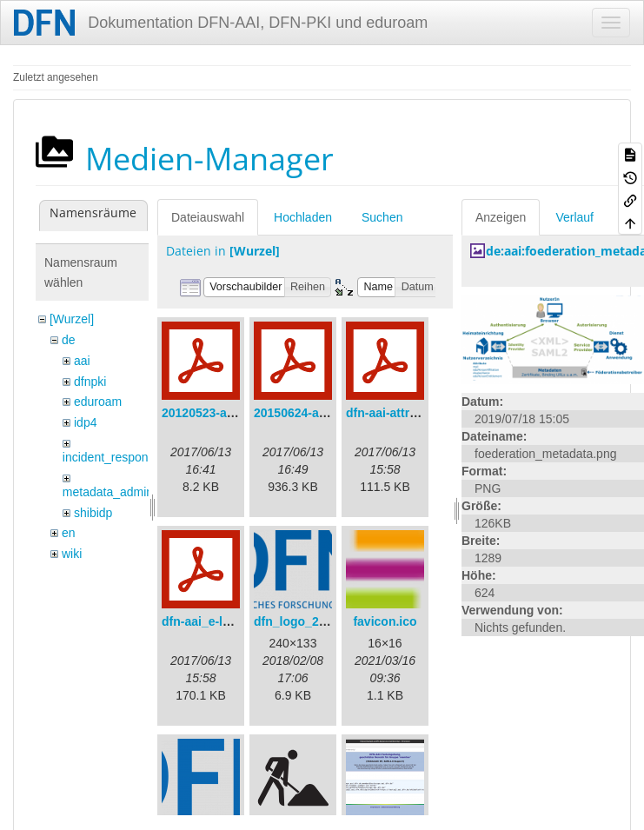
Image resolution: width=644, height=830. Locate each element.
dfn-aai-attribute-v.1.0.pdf (418, 413)
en (69, 533)
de (69, 340)
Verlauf (574, 217)
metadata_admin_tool (121, 492)
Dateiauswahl (208, 217)
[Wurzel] (72, 319)
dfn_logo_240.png (306, 621)
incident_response (112, 457)
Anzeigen (501, 217)
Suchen (382, 217)
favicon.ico (385, 621)
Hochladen (303, 217)
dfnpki (90, 382)
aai (82, 361)
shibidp (93, 513)
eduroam (98, 402)
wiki (72, 554)
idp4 (85, 422)
